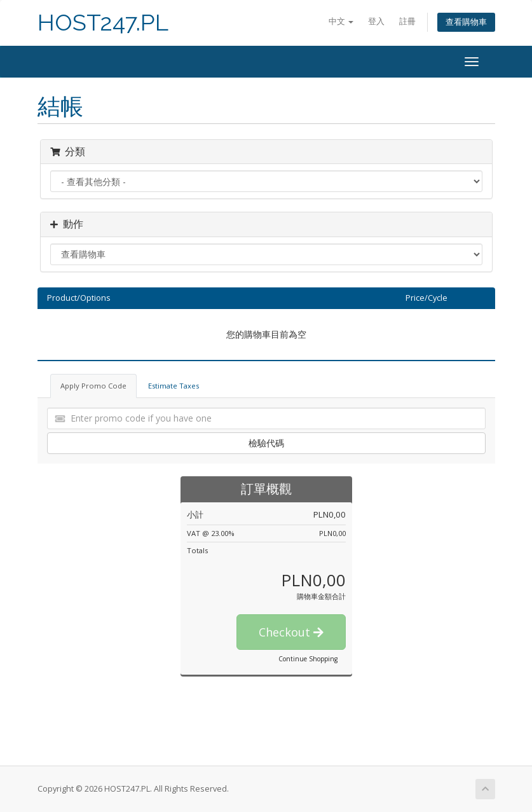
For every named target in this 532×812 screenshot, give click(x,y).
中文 (341, 21)
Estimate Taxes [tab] (174, 386)
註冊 (407, 21)
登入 (376, 21)
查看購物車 (466, 22)
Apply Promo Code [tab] (93, 386)
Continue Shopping (308, 659)
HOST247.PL (103, 23)
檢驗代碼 (266, 443)
